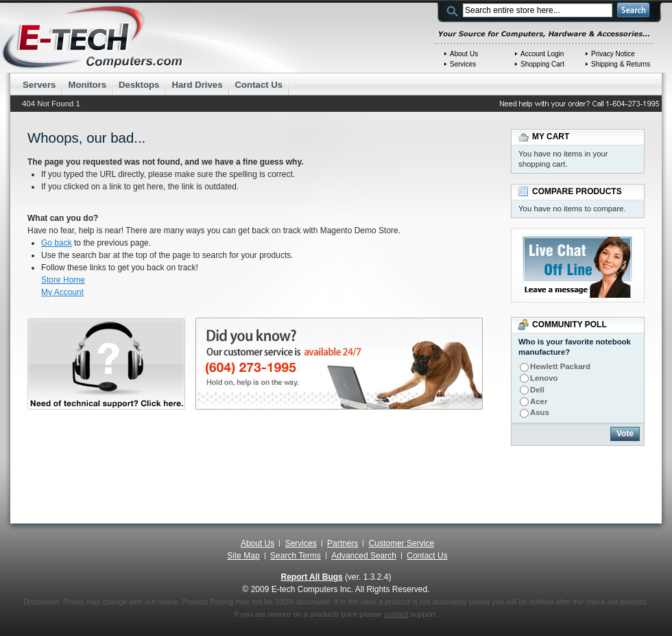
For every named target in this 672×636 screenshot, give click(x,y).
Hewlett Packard (560, 366)
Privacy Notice (613, 54)
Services (463, 64)
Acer (539, 401)
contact (396, 614)
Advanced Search (364, 556)
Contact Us (427, 556)
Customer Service (401, 543)
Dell (537, 390)
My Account (62, 292)
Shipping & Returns (621, 64)
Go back (57, 243)
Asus (540, 412)
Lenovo (544, 378)
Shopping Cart (542, 64)
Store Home (63, 280)
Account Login (542, 54)
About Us (464, 54)
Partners (343, 543)
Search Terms (296, 556)
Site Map (243, 556)
